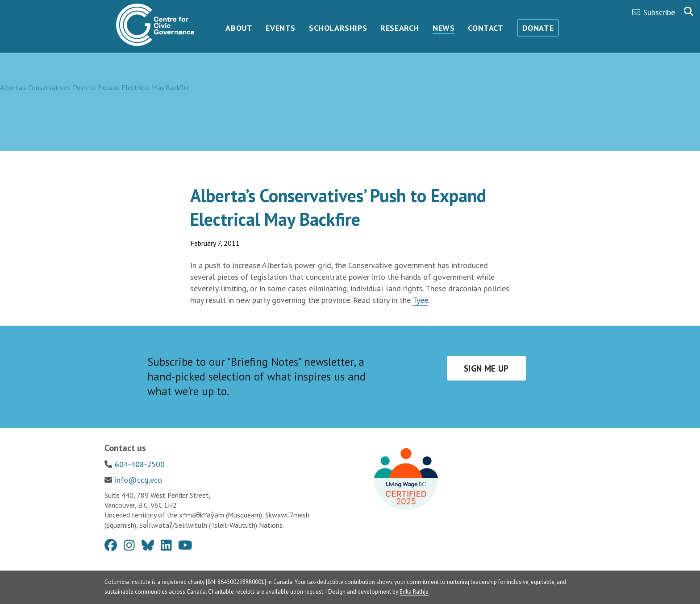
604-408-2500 (140, 464)
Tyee (420, 300)
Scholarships (338, 28)
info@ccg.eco (138, 480)
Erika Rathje (414, 592)
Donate (538, 28)
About (239, 28)
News (444, 28)
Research (400, 28)
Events (281, 28)
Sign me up (486, 368)
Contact (485, 28)
